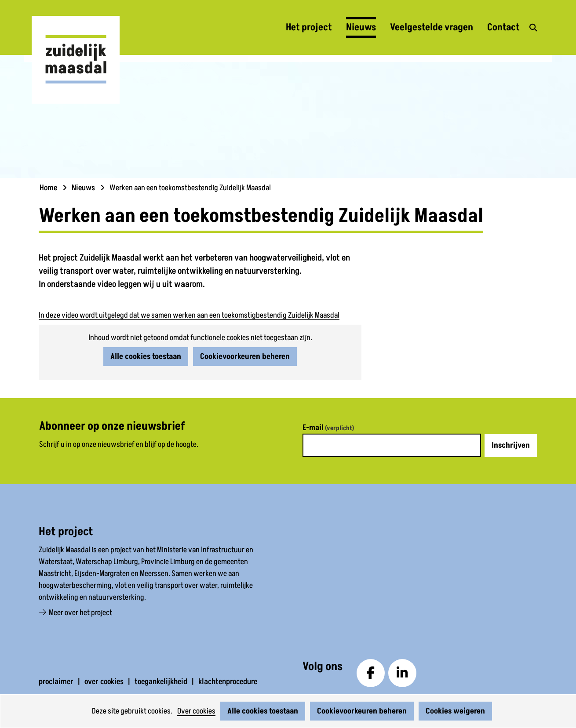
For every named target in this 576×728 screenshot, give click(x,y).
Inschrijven (511, 445)
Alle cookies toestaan (263, 711)
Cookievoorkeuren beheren (362, 711)
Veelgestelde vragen (432, 27)
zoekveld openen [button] (532, 28)
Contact (503, 27)
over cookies (104, 682)
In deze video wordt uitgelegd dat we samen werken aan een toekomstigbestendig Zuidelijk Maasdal (189, 315)
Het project (309, 27)
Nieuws (361, 27)
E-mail (328, 428)
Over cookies (196, 711)
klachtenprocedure (228, 682)
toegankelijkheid (161, 682)
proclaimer (56, 682)
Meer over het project (75, 613)
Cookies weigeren (455, 711)
